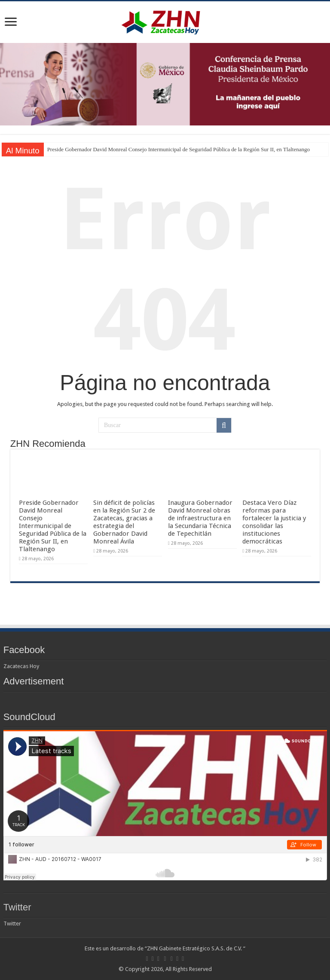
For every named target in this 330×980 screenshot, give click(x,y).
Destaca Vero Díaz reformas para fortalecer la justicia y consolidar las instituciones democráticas (274, 522)
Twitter (17, 907)
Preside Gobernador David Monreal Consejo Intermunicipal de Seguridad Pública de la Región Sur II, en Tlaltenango (179, 149)
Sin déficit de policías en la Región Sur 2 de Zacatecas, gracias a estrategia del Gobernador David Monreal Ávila (124, 522)
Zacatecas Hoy (21, 666)
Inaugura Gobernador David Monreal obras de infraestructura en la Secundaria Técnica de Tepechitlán (200, 518)
